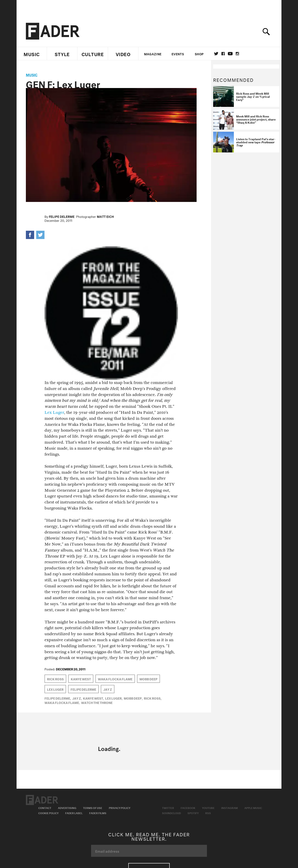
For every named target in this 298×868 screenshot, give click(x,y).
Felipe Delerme (62, 216)
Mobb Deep (148, 679)
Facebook (188, 808)
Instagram (230, 808)
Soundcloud (171, 813)
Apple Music (253, 808)
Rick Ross (55, 679)
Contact (45, 808)
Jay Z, (77, 698)
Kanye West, (93, 698)
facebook (223, 54)
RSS (208, 813)
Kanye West (81, 679)
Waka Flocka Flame (115, 679)
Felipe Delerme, (58, 698)
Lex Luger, (114, 698)
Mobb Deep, (133, 698)
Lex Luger (54, 412)
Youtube (208, 808)
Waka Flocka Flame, (62, 702)
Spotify (193, 813)
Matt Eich (105, 216)
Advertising (67, 808)
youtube (230, 54)
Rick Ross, (153, 698)
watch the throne (97, 702)
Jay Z (108, 689)
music (32, 74)
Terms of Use (93, 808)
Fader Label (74, 813)
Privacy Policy (120, 808)
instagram (237, 54)
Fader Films (98, 813)
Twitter (216, 54)
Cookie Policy (48, 813)
